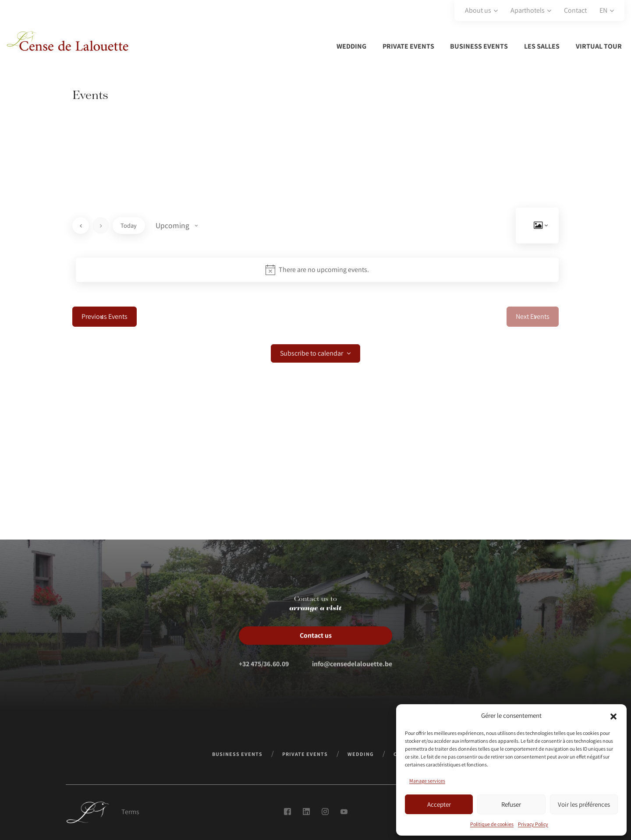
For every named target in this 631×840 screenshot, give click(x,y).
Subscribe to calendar (312, 353)
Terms (130, 812)
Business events (479, 46)
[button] (613, 716)
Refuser (511, 804)
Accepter (439, 804)
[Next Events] (101, 226)
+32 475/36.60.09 (264, 680)
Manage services (427, 781)
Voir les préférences (584, 804)
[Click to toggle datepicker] (177, 226)
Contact (575, 10)
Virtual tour (599, 46)
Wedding (351, 46)
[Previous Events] (81, 226)
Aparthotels (528, 10)
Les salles (542, 46)
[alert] (317, 270)
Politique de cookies (492, 824)
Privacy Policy (533, 824)
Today (129, 225)
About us (478, 10)
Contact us (316, 651)
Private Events (408, 46)
